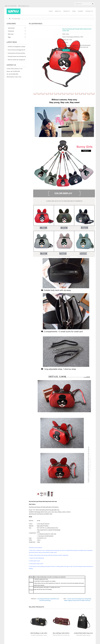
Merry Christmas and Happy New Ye (17, 50)
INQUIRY (66, 50)
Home (51, 11)
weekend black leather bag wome (83, 633)
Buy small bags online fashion (61, 633)
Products (67, 11)
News (74, 11)
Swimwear (11, 31)
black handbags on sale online (39, 633)
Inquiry (81, 11)
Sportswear (11, 28)
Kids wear (11, 34)
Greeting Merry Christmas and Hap (16, 53)
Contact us (89, 11)
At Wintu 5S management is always (17, 47)
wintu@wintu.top (25, 6)
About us (58, 11)
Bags (9, 37)
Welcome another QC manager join (17, 60)
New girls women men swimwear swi (17, 56)
